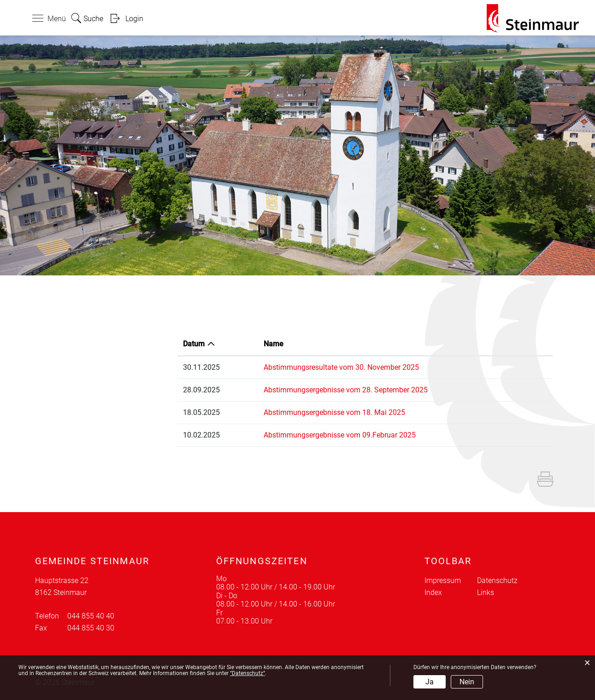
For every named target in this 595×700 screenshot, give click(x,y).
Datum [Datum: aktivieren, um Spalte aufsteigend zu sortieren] (194, 344)
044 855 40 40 (91, 616)
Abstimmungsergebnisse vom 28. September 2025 (346, 390)
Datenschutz (497, 580)
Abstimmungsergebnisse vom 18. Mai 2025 (334, 412)
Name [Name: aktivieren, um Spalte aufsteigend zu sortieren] (274, 344)
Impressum (443, 580)
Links (486, 592)
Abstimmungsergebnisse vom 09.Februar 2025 (340, 435)
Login (134, 19)
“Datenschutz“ (247, 673)
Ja (430, 682)
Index (433, 592)
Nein (467, 682)
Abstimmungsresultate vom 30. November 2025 (341, 367)
